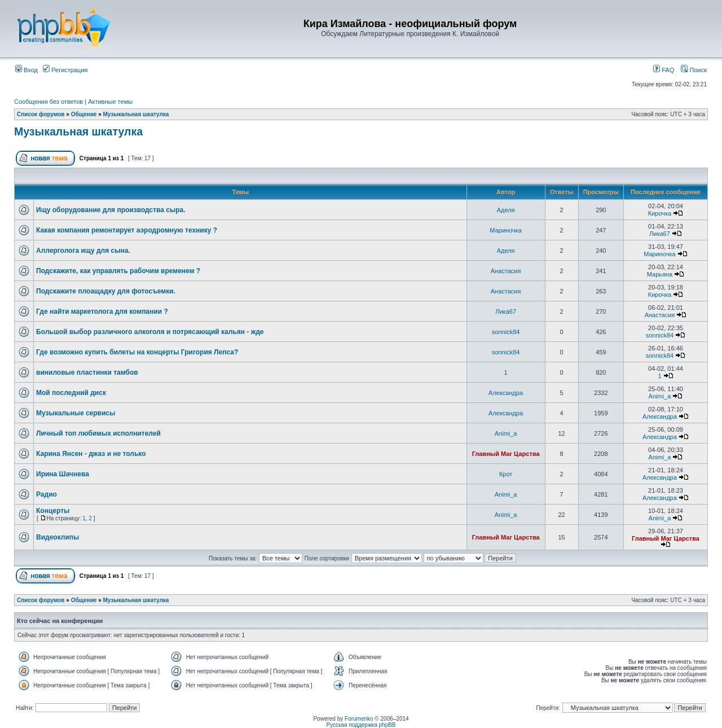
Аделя (506, 210)
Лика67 (660, 234)
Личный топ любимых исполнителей (98, 433)
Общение (84, 114)
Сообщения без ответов (49, 102)
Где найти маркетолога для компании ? (102, 312)
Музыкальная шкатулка (136, 114)
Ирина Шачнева (63, 474)
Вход (27, 70)
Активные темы (110, 102)
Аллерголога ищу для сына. (83, 251)
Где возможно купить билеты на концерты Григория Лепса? (137, 352)
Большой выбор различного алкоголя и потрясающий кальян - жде (150, 332)
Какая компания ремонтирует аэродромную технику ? (127, 230)
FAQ (664, 70)
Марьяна (660, 274)
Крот (506, 474)
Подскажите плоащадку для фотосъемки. (106, 291)
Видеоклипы (58, 537)
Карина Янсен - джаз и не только (91, 454)
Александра (506, 393)
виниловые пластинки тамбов (87, 372)
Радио (47, 494)
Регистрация (65, 70)
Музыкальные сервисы (76, 413)
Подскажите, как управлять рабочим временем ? (118, 271)
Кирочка (660, 213)
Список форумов (41, 114)
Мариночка (506, 230)
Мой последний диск (71, 393)
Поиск (694, 70)
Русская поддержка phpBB (361, 725)
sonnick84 (506, 332)
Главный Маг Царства (506, 454)
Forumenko (359, 719)
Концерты (53, 511)
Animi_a (660, 396)
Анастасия (506, 271)
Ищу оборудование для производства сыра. (111, 210)
